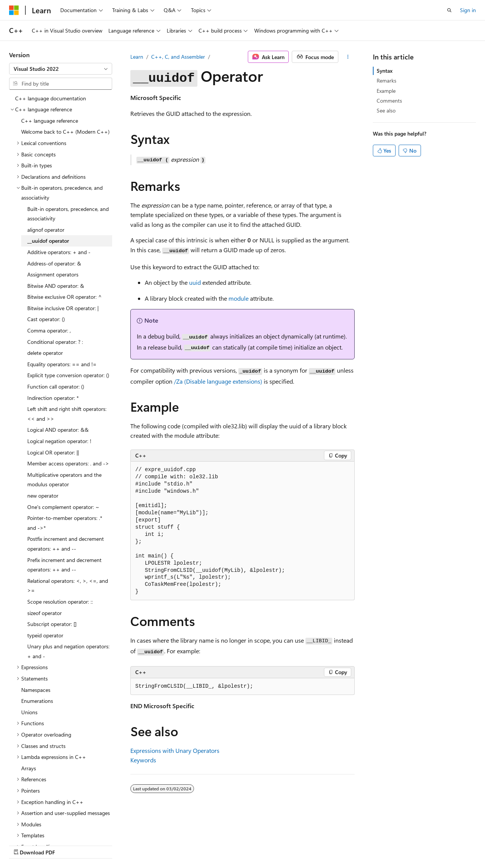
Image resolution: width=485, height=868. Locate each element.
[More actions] (348, 57)
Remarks (386, 80)
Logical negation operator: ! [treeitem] (59, 441)
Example (386, 91)
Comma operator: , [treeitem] (49, 330)
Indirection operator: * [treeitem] (53, 398)
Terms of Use (203, 845)
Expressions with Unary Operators (175, 750)
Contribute (136, 845)
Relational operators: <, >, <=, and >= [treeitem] (68, 586)
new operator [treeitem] (43, 496)
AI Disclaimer (24, 845)
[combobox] (61, 69)
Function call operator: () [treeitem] (56, 386)
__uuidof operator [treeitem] (48, 241)
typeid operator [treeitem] (45, 635)
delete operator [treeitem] (45, 353)
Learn (137, 57)
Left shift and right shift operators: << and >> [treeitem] (67, 414)
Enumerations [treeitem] (37, 701)
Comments (389, 101)
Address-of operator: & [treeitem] (54, 263)
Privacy (166, 845)
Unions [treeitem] (29, 712)
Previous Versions (69, 845)
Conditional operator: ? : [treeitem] (55, 342)
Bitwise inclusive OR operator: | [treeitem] (63, 308)
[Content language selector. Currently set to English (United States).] (44, 827)
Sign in (468, 10)
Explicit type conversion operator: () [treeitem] (68, 375)
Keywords (143, 760)
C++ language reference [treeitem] (50, 121)
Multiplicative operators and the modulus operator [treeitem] (64, 480)
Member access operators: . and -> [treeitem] (68, 463)
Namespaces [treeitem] (36, 690)
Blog (103, 845)
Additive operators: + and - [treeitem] (59, 252)
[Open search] (449, 10)
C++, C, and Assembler (178, 57)
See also (386, 110)
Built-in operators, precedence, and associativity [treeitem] (68, 214)
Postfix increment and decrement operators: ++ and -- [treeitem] (66, 544)
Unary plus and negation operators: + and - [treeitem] (68, 651)
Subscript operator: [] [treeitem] (52, 624)
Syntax (385, 71)
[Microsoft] (14, 10)
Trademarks (241, 845)
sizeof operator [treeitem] (45, 613)
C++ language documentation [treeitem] (51, 98)
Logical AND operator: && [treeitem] (58, 430)
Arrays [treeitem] (29, 768)
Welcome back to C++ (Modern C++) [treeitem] (65, 132)
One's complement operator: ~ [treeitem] (63, 507)
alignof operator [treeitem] (46, 230)
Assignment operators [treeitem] (53, 274)
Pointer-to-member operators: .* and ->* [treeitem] (65, 523)
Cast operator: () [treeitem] (46, 319)
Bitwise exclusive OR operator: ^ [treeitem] (65, 297)
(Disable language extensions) (218, 381)
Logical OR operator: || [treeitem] (53, 452)
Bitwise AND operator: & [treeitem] (56, 286)
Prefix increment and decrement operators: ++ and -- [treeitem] (64, 565)
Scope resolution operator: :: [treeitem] (60, 602)
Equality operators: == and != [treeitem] (62, 364)
